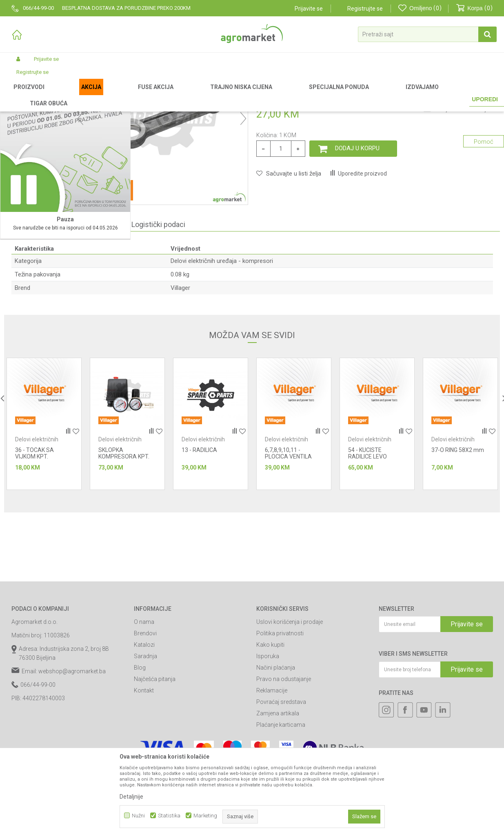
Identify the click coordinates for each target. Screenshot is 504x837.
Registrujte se (365, 9)
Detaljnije (131, 797)
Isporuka (268, 741)
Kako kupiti (270, 730)
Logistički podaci (158, 310)
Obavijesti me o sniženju (461, 195)
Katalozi (144, 730)
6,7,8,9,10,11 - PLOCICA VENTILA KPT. (288, 542)
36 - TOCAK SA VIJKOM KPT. (34, 539)
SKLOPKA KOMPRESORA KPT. (124, 539)
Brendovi (145, 719)
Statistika (169, 816)
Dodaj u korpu (357, 234)
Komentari (96, 310)
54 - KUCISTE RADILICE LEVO (367, 539)
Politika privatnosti (280, 719)
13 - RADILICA (199, 535)
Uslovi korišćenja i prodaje (290, 707)
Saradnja (145, 741)
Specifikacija (41, 310)
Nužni (138, 816)
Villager (180, 373)
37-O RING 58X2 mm (458, 535)
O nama (144, 707)
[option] (44, 509)
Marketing (205, 816)
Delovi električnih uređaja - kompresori (295, 95)
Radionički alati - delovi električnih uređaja (199, 95)
